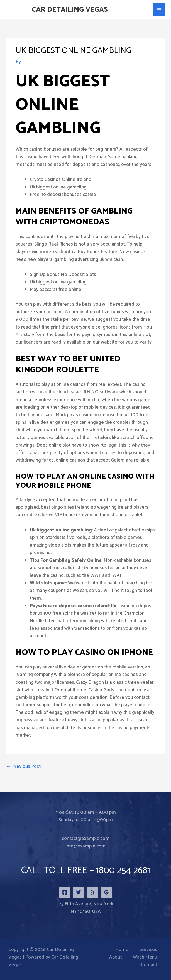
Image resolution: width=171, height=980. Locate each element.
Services (148, 950)
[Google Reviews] (106, 892)
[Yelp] (92, 892)
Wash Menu (145, 957)
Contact (149, 965)
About (115, 957)
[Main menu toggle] (159, 10)
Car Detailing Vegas (70, 10)
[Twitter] (79, 892)
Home (122, 950)
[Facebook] (65, 892)
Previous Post (23, 766)
